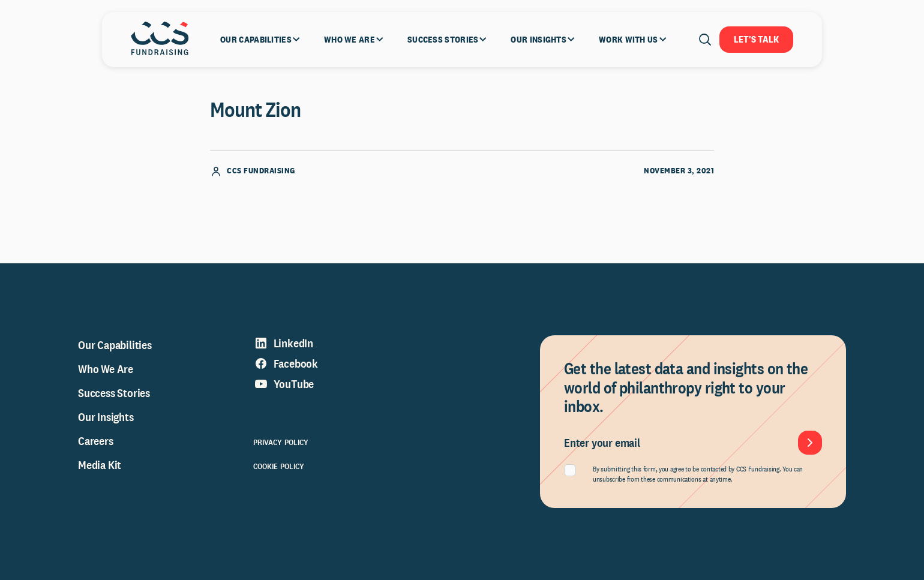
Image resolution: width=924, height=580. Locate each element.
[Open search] (705, 40)
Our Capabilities (115, 345)
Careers (96, 441)
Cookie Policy (279, 466)
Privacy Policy (281, 442)
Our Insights (106, 417)
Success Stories (114, 393)
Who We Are (106, 369)
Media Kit (100, 465)
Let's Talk (756, 39)
